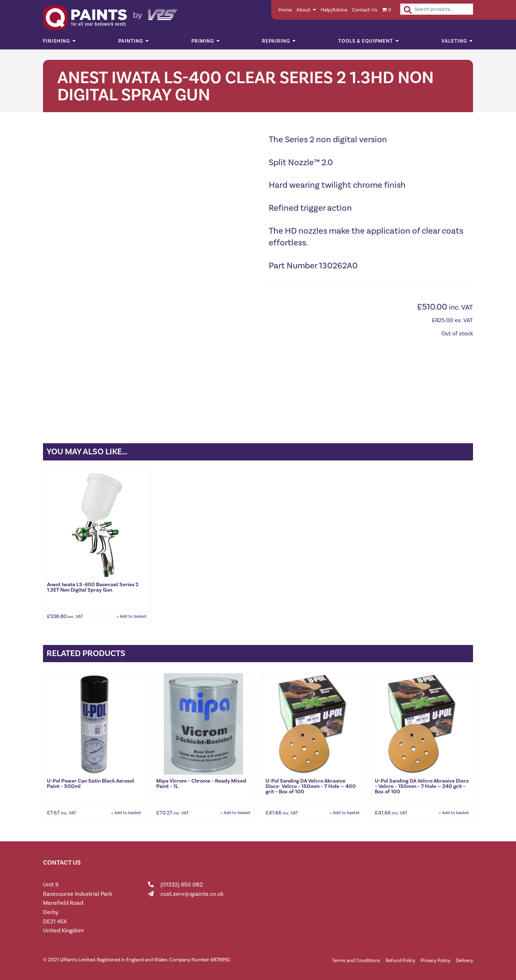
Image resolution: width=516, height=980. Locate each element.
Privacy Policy (436, 959)
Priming (203, 41)
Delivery (464, 959)
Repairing (276, 41)
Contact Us (365, 10)
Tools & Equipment (366, 41)
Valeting (454, 41)
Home (285, 10)
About (303, 10)
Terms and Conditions (356, 959)
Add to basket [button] (133, 615)
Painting (131, 41)
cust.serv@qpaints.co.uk (192, 892)
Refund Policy (400, 959)
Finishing (56, 41)
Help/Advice (334, 10)
